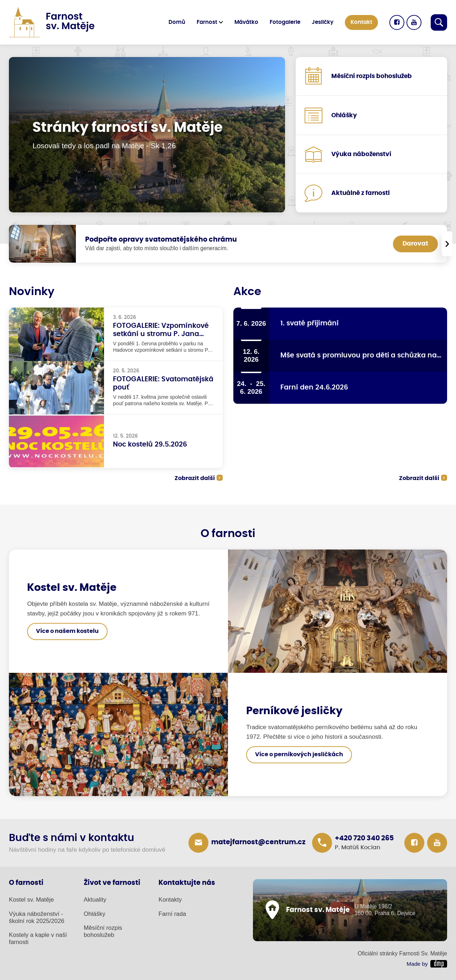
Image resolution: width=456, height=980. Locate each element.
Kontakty (170, 900)
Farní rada (172, 914)
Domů (177, 22)
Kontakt (361, 22)
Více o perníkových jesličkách (299, 754)
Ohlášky (95, 914)
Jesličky (323, 22)
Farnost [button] (207, 22)
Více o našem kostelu (67, 631)
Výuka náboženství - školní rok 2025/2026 (37, 917)
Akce (247, 292)
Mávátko (246, 22)
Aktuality (95, 900)
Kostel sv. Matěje (31, 900)
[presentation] (447, 244)
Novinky (32, 292)
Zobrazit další (195, 478)
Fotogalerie (285, 22)
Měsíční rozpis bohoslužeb (103, 931)
